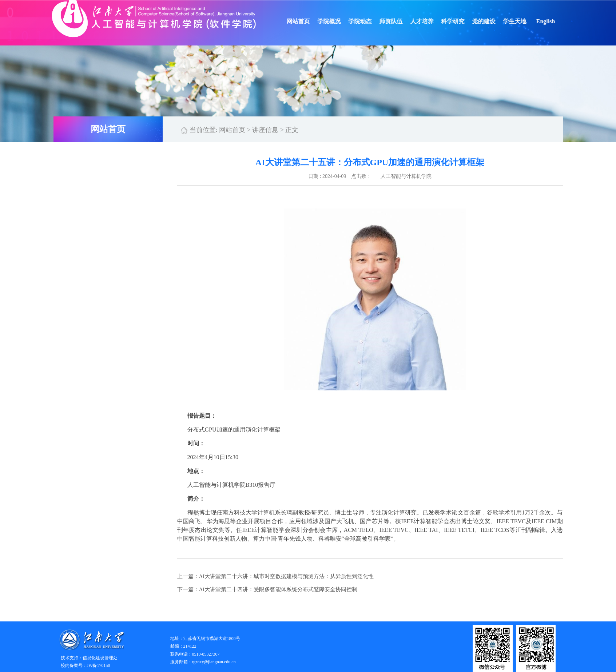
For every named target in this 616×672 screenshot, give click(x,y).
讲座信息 (265, 130)
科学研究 (461, 21)
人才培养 (430, 21)
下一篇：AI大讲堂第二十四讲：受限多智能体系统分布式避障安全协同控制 (267, 589)
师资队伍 (399, 21)
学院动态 (368, 21)
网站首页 (306, 21)
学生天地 (522, 21)
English (553, 21)
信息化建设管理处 (100, 658)
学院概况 (337, 21)
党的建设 (492, 21)
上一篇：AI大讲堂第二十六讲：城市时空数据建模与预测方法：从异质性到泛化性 (276, 576)
